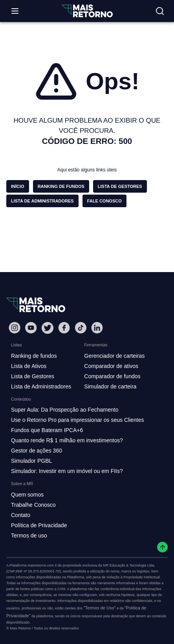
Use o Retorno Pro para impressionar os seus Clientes (78, 420)
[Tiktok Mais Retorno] (81, 328)
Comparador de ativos (111, 366)
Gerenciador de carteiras (114, 356)
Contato (21, 515)
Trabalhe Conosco (33, 505)
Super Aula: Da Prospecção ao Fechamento (65, 410)
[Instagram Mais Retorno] (15, 328)
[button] (18, 186)
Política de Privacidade (39, 525)
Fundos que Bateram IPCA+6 (47, 430)
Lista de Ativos (29, 366)
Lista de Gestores (33, 376)
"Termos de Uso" (100, 608)
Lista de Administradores (41, 386)
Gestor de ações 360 (37, 451)
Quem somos (27, 495)
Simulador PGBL (31, 461)
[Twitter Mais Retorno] (48, 328)
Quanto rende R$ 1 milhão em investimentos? (67, 440)
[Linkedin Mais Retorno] (97, 328)
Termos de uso (29, 535)
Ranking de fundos (34, 356)
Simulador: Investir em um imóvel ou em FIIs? (67, 471)
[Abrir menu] (15, 11)
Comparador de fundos (112, 376)
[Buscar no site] (160, 11)
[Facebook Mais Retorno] (64, 328)
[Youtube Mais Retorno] (31, 328)
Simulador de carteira (110, 386)
